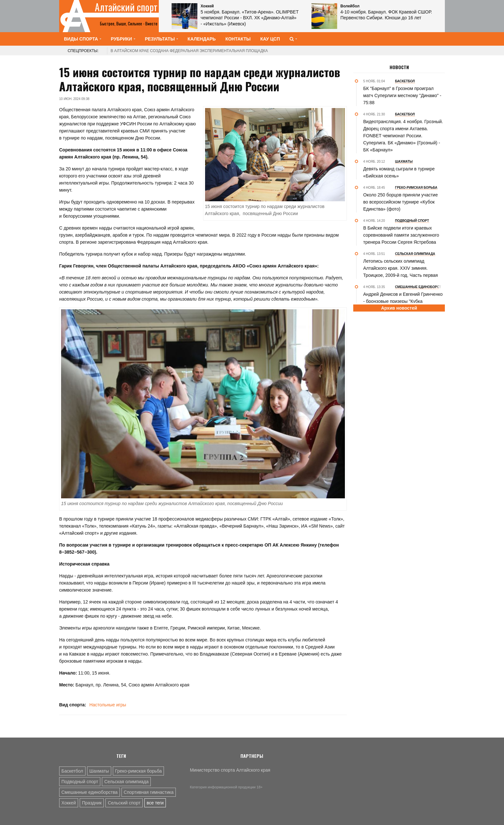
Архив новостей (399, 308)
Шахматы (99, 771)
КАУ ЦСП (270, 39)
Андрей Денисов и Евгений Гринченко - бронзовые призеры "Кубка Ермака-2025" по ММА (403, 301)
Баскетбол (72, 771)
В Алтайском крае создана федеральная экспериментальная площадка (189, 51)
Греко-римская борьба (138, 771)
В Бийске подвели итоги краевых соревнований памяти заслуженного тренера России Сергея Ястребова (401, 235)
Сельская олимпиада (126, 782)
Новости (399, 67)
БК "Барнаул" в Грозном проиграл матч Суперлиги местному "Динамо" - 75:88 (402, 95)
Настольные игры (108, 705)
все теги (155, 803)
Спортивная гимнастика (149, 792)
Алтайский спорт (126, 7)
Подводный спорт (80, 782)
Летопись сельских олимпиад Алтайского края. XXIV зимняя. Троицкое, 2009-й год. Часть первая (401, 268)
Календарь (202, 39)
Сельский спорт (124, 803)
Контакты (238, 39)
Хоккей (69, 803)
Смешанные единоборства (90, 792)
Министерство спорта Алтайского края (230, 770)
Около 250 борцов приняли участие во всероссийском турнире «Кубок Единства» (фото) (401, 202)
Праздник (92, 803)
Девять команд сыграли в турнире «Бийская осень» (399, 172)
